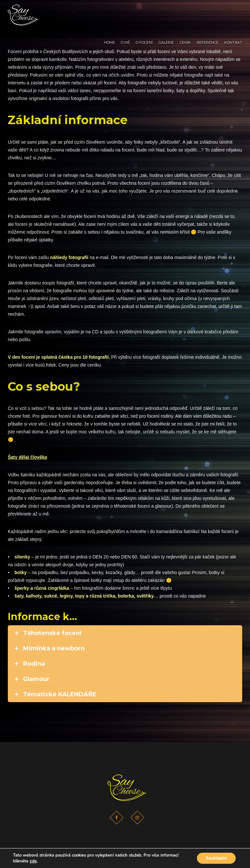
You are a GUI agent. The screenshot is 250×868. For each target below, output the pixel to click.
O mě (125, 12)
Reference (208, 12)
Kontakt (233, 12)
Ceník (185, 12)
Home (109, 12)
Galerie (166, 12)
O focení (144, 12)
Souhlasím (215, 858)
